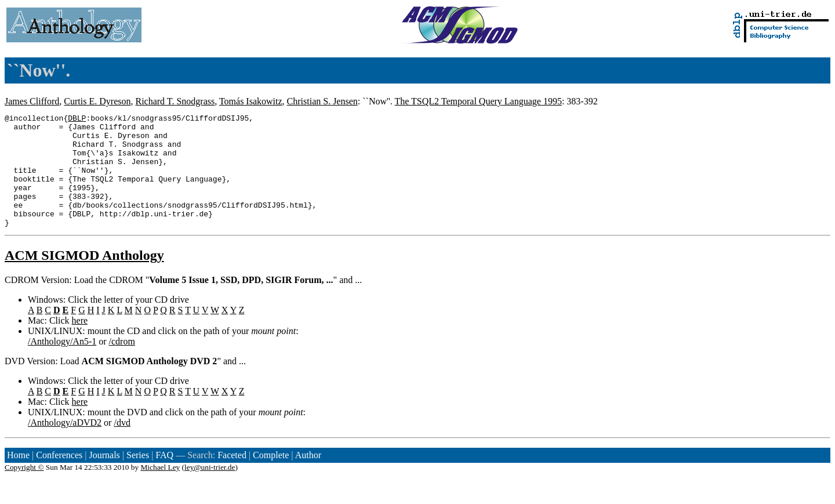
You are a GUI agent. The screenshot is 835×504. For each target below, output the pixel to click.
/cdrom (122, 364)
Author (308, 478)
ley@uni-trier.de (210, 490)
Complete (271, 478)
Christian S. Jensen (322, 101)
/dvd (122, 445)
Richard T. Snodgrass (175, 101)
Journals (104, 478)
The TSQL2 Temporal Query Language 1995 (478, 101)
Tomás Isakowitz (251, 101)
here (80, 343)
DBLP (77, 119)
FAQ (164, 478)
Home (18, 478)
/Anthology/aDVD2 (65, 445)
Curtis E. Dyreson (97, 101)
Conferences (59, 478)
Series (138, 478)
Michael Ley (161, 490)
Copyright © (24, 490)
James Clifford (32, 101)
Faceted (232, 478)
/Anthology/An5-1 (62, 364)
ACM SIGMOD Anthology (84, 278)
